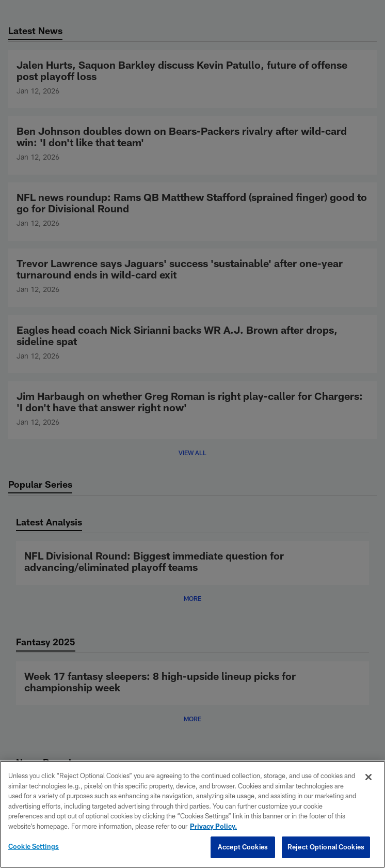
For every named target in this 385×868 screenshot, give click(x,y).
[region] (192, 814)
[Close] (368, 777)
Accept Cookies (243, 847)
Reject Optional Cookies (326, 847)
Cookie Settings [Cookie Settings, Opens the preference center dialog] (34, 846)
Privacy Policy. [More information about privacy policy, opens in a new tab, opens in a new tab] (213, 826)
